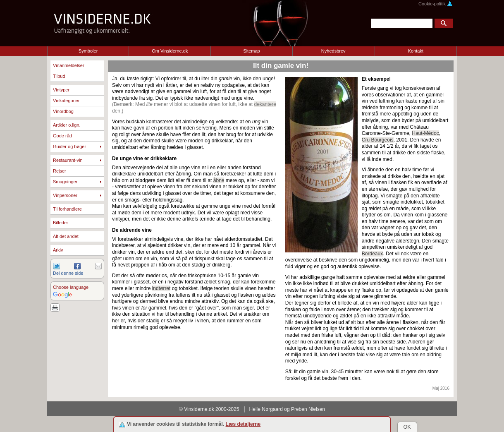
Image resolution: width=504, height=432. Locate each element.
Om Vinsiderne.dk (170, 51)
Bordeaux (372, 254)
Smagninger (65, 182)
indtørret (161, 288)
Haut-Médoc (425, 133)
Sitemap (251, 51)
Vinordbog (63, 111)
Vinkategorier (66, 101)
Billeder (61, 223)
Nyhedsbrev (333, 51)
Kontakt (416, 51)
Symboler (88, 51)
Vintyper (61, 90)
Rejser (60, 171)
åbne (219, 180)
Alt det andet (66, 236)
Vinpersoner (65, 195)
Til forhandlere (67, 209)
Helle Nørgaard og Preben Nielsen (287, 409)
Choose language (71, 287)
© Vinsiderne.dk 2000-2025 (209, 409)
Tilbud (59, 76)
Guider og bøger (69, 146)
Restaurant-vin (68, 160)
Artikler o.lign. (67, 125)
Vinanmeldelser (69, 65)
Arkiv (58, 250)
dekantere (265, 104)
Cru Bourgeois (378, 140)
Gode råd (62, 136)
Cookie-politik (436, 4)
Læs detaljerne (243, 424)
